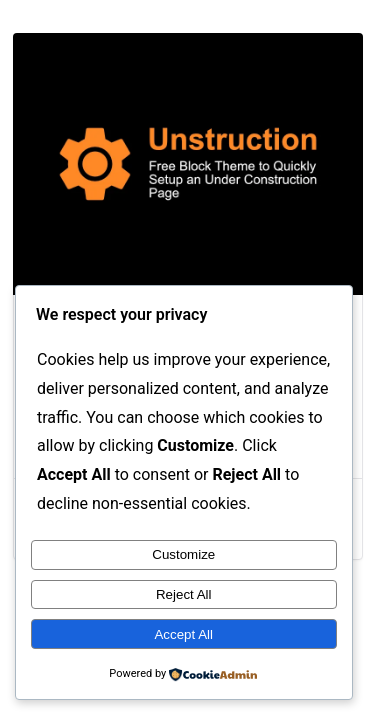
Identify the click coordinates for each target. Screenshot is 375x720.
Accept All (183, 634)
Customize (183, 554)
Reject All (184, 594)
